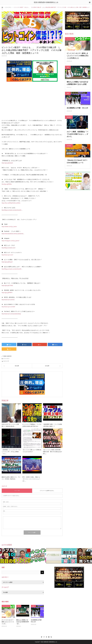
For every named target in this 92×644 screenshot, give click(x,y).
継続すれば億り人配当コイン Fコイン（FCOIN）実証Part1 (11, 478)
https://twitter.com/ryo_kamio (9, 227)
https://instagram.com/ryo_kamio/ (10, 241)
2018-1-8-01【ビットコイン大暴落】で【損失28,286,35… (10, 425)
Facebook (44, 637)
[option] (8, 556)
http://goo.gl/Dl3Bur (7, 184)
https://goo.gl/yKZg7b (7, 163)
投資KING (9, 356)
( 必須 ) (6, 502)
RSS (51, 637)
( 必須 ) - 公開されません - (10, 506)
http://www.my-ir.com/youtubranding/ (11, 314)
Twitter (41, 637)
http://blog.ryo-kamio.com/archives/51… (12, 210)
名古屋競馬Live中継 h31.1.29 (77, 108)
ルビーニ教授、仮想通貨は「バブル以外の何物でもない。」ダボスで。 (77, 134)
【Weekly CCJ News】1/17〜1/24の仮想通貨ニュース (77, 161)
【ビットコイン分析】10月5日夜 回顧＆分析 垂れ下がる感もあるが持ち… (52, 452)
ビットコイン (8, 7)
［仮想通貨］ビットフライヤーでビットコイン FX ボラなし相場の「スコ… (11, 452)
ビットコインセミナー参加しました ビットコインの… (8, 622)
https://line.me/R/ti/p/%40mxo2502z (11, 203)
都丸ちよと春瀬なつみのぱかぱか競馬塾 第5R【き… (23, 622)
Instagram (46, 637)
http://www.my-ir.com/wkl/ (8, 307)
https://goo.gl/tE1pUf (7, 262)
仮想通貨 (69, 117)
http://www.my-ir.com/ (7, 255)
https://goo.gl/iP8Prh (7, 293)
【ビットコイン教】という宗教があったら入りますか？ (32, 451)
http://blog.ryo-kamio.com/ (8, 248)
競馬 (68, 67)
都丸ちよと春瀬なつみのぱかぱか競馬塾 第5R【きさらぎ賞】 (77, 83)
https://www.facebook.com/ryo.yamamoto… (13, 234)
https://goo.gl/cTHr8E (7, 286)
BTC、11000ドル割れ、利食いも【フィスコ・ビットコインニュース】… (31, 479)
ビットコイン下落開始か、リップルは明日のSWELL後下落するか (32, 425)
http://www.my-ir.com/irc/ (8, 300)
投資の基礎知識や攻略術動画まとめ (46, 2)
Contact (48, 637)
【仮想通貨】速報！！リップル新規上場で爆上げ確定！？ (52, 425)
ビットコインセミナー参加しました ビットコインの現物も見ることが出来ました (78, 56)
